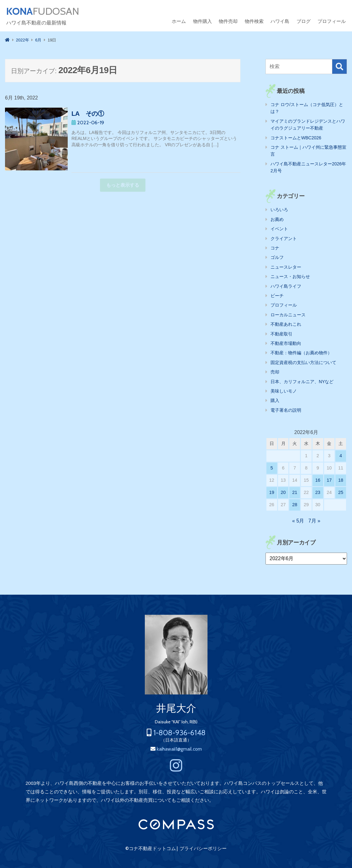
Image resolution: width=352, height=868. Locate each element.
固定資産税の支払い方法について (303, 362)
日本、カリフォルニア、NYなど (302, 382)
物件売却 (228, 21)
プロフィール (332, 21)
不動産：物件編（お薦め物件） (301, 353)
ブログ (304, 21)
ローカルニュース (288, 315)
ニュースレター (286, 267)
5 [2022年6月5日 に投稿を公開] (272, 468)
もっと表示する (123, 185)
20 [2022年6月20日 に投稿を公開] (283, 492)
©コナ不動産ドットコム (151, 849)
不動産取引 (281, 334)
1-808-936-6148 (179, 733)
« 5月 (298, 521)
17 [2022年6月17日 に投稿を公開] (329, 480)
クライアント (284, 238)
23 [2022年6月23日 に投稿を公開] (318, 492)
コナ (275, 248)
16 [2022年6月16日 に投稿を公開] (318, 480)
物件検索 (254, 21)
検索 (339, 67)
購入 (275, 400)
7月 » (314, 521)
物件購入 (202, 21)
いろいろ (279, 210)
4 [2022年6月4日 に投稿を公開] (341, 456)
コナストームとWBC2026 (296, 138)
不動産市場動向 (286, 343)
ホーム (179, 21)
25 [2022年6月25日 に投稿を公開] (341, 492)
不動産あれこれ (286, 324)
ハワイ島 (280, 21)
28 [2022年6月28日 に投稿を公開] (295, 505)
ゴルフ (277, 257)
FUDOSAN (43, 11)
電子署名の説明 (286, 410)
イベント (279, 229)
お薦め (277, 219)
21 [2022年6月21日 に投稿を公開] (295, 492)
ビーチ (277, 296)
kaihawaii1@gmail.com (179, 749)
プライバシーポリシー (203, 849)
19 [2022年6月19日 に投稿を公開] (272, 492)
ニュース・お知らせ (290, 276)
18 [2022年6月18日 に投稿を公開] (341, 480)
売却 (275, 372)
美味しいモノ (284, 391)
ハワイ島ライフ (286, 286)
